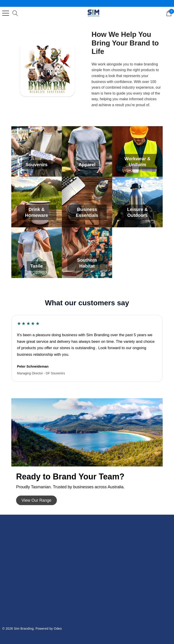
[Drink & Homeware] (37, 202)
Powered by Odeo (49, 629)
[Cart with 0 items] (169, 13)
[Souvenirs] (37, 152)
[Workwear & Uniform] (137, 152)
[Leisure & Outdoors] (137, 202)
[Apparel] (87, 152)
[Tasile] (37, 253)
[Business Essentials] (87, 202)
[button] (36, 500)
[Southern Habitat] (87, 253)
